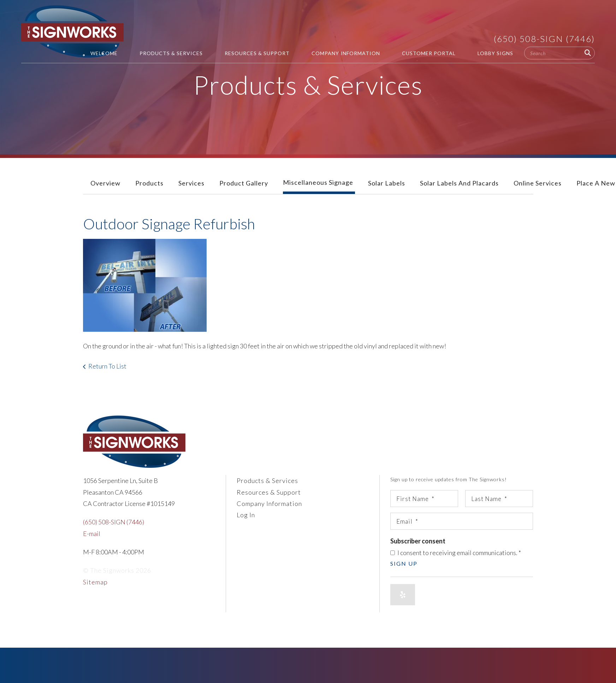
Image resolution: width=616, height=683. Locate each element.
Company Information (346, 53)
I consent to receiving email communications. (456, 553)
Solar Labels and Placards (459, 183)
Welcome (104, 53)
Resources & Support (257, 53)
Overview (105, 183)
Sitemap (95, 582)
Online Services (538, 183)
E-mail (92, 534)
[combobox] (559, 53)
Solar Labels (387, 183)
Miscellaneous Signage (318, 182)
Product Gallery (244, 183)
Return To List (107, 366)
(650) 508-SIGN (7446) (544, 39)
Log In (246, 515)
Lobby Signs (495, 53)
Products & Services (171, 53)
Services (191, 183)
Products (149, 183)
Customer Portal (429, 53)
